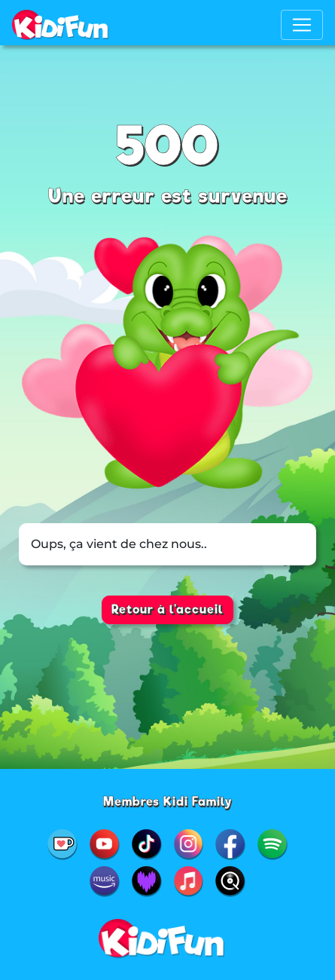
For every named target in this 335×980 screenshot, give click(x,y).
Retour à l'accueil (167, 609)
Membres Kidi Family (168, 802)
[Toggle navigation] (302, 25)
